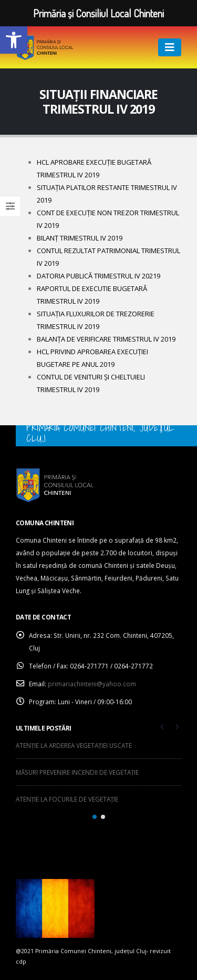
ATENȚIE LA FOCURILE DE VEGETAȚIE (67, 799)
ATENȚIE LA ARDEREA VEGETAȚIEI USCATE (74, 745)
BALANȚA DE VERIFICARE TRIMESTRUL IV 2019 (106, 339)
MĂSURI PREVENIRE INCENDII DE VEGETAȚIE (77, 772)
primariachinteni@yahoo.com (92, 684)
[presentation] (162, 726)
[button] (14, 40)
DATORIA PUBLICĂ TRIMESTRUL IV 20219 (98, 276)
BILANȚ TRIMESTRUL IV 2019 (80, 238)
